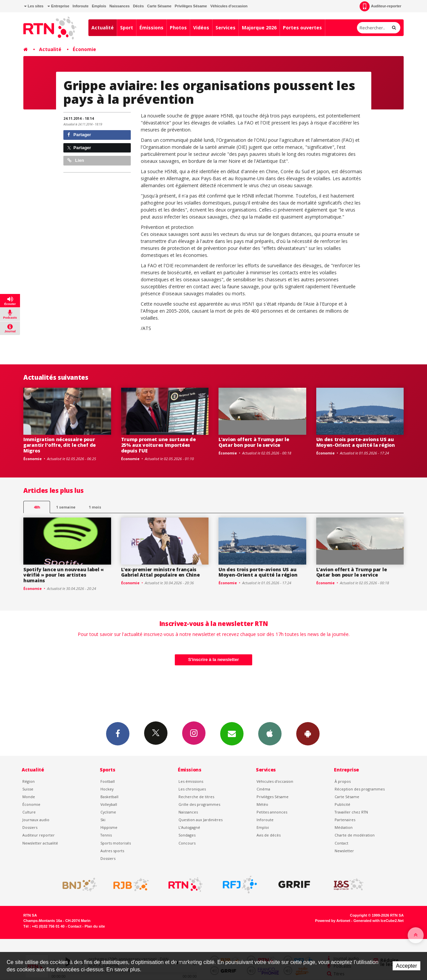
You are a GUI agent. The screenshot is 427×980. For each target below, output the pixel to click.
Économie (84, 49)
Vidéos (201, 28)
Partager (79, 135)
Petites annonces (272, 812)
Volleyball (109, 804)
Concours (187, 843)
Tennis (106, 835)
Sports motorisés (116, 843)
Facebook (118, 733)
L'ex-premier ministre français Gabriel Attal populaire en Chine (160, 572)
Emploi (263, 827)
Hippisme (109, 827)
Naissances (120, 6)
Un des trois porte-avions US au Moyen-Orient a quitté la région (356, 442)
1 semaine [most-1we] (66, 507)
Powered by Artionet (333, 921)
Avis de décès (269, 835)
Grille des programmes (199, 804)
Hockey (107, 789)
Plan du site (95, 926)
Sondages (187, 835)
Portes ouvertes (302, 28)
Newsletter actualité (40, 843)
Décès (138, 6)
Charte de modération (355, 835)
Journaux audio (36, 820)
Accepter (406, 966)
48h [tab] (37, 507)
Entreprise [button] (58, 6)
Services (226, 28)
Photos (178, 28)
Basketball (109, 797)
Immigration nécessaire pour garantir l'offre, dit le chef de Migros (60, 445)
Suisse (28, 789)
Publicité (342, 804)
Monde (29, 797)
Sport (127, 28)
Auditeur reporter (39, 835)
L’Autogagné (189, 827)
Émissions (151, 28)
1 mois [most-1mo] (95, 507)
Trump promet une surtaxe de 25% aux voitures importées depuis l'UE (158, 445)
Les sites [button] (34, 6)
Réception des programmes (360, 789)
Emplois (99, 6)
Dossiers (30, 827)
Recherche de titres (196, 797)
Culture (29, 812)
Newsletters (232, 733)
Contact (341, 843)
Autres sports (112, 851)
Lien (76, 160)
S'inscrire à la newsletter (213, 660)
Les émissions (191, 781)
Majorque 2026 (259, 28)
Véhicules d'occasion (229, 6)
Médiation (344, 827)
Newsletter (344, 851)
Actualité (103, 28)
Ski (103, 820)
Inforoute (81, 6)
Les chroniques (192, 789)
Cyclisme (108, 812)
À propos (343, 781)
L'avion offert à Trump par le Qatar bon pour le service (254, 442)
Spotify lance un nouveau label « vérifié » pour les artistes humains (64, 575)
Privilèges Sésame (191, 6)
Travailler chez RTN (351, 812)
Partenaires (345, 820)
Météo (262, 804)
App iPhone (270, 733)
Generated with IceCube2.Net (379, 921)
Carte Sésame (159, 6)
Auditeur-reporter (380, 6)
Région (29, 781)
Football (108, 781)
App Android (308, 733)
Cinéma (263, 789)
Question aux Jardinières (200, 820)
